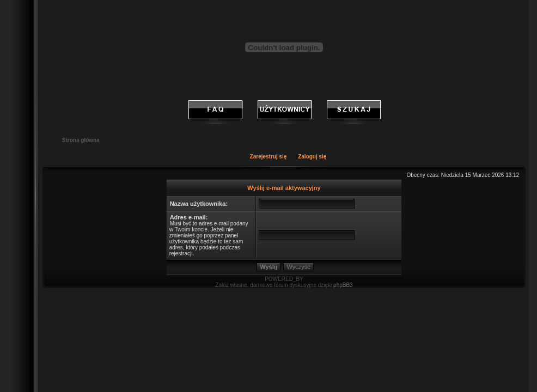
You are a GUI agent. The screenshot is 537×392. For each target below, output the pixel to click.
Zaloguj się (312, 157)
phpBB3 (343, 285)
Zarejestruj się (268, 157)
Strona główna (81, 140)
